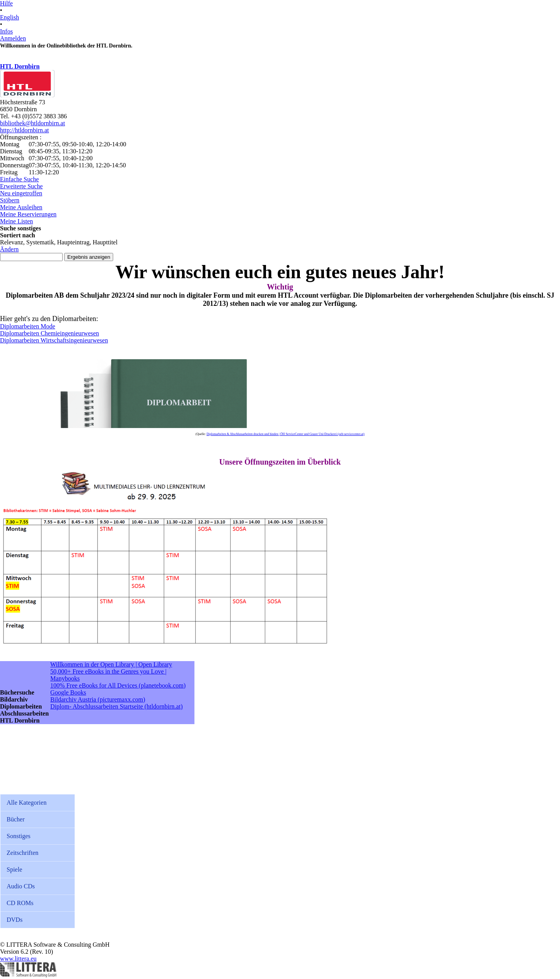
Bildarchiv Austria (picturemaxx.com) (98, 699)
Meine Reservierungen (28, 214)
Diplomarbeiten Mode (28, 326)
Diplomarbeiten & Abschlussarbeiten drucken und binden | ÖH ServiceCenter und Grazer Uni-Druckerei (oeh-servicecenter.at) (285, 434)
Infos (6, 31)
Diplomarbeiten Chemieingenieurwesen (50, 333)
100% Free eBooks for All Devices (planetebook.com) (118, 685)
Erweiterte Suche (21, 186)
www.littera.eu (18, 959)
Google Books (68, 692)
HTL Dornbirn (20, 66)
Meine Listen (17, 221)
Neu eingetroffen (21, 193)
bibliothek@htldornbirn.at (32, 123)
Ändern (9, 249)
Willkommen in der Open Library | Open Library (111, 664)
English (10, 17)
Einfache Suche (19, 179)
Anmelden (13, 38)
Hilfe (6, 3)
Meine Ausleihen (21, 207)
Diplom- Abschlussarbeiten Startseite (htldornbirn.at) (116, 706)
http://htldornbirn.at (24, 130)
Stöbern (10, 200)
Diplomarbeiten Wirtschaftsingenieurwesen (54, 340)
